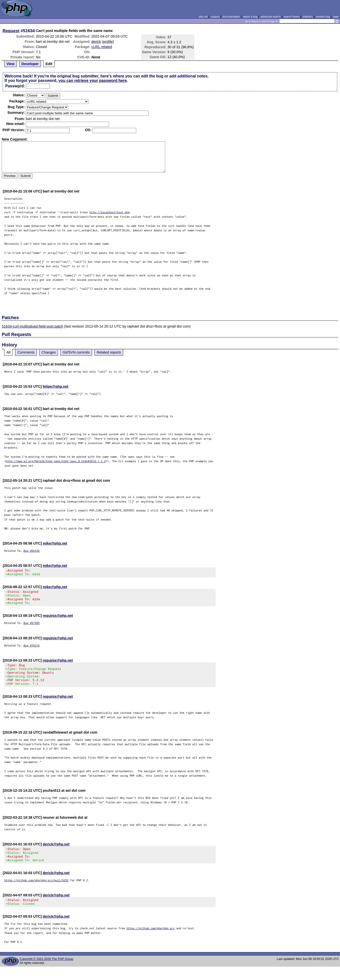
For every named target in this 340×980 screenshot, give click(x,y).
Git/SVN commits (76, 352)
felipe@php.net (56, 386)
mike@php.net (55, 543)
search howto (292, 17)
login (336, 17)
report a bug (250, 17)
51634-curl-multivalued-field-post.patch (32, 326)
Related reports (109, 352)
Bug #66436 (32, 551)
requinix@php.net (58, 620)
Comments (26, 352)
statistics (308, 17)
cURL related (102, 47)
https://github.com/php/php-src (150, 942)
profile (108, 42)
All (8, 352)
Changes (49, 352)
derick (96, 42)
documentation (231, 17)
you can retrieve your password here (92, 81)
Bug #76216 (32, 650)
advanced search (271, 17)
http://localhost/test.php (110, 212)
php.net (203, 17)
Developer (30, 64)
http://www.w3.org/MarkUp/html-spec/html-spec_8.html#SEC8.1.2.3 (56, 461)
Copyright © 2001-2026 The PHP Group (46, 972)
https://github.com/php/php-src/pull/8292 (36, 892)
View (11, 64)
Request (11, 31)
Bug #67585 (32, 627)
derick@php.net (56, 853)
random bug (323, 17)
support (215, 17)
